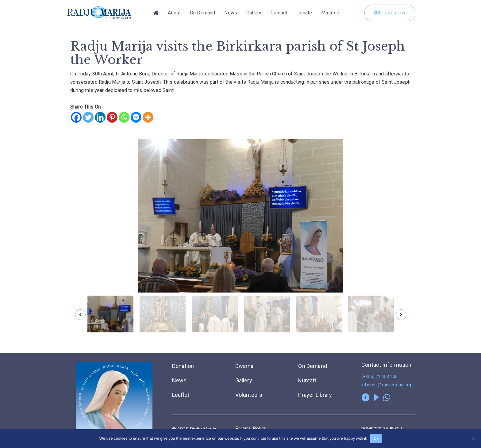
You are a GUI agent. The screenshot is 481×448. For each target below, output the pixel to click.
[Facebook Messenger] (136, 117)
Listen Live (390, 13)
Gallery (254, 13)
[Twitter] (88, 117)
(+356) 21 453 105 (379, 377)
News (231, 13)
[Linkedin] (100, 117)
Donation (183, 366)
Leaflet (181, 395)
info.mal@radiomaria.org (386, 385)
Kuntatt (307, 380)
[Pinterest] (112, 117)
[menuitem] (330, 13)
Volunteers (249, 395)
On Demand (202, 13)
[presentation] (80, 315)
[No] (473, 438)
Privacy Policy (251, 429)
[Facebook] (76, 117)
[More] (148, 117)
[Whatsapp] (124, 117)
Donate (304, 13)
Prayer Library (315, 395)
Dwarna (244, 366)
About (174, 13)
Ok (376, 438)
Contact (279, 13)
